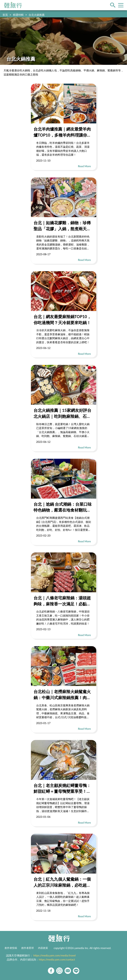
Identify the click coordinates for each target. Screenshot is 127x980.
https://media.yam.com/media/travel (55, 955)
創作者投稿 (11, 948)
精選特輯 (18, 15)
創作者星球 (28, 948)
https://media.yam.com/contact (57, 959)
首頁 (5, 15)
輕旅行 (13, 5)
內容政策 (43, 948)
